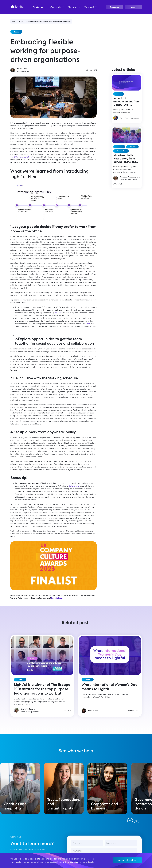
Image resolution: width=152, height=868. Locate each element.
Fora (88, 324)
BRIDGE (132, 147)
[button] (130, 821)
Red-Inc (57, 313)
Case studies (121, 151)
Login (133, 7)
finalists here (57, 598)
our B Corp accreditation (21, 157)
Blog (14, 21)
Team (21, 21)
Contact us (114, 7)
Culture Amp (74, 486)
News (119, 94)
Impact (119, 147)
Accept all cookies (127, 860)
